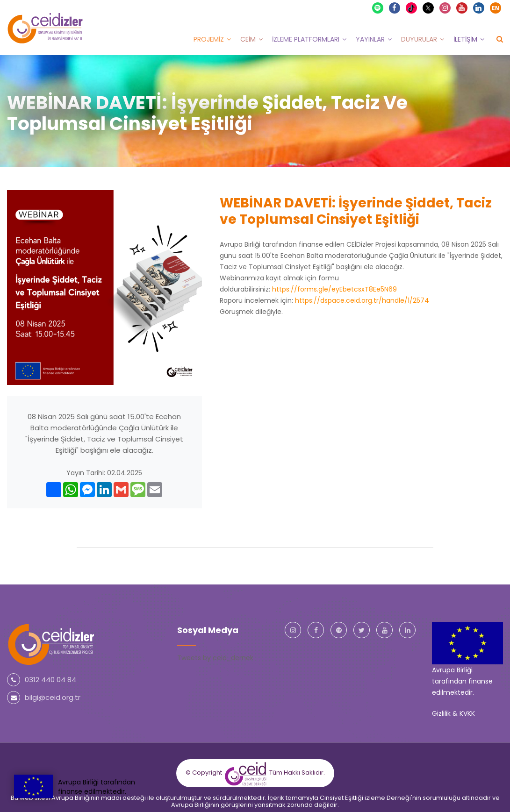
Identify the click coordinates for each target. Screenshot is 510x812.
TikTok (413, 7)
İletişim (465, 39)
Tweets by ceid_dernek (215, 657)
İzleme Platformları (306, 39)
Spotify (378, 8)
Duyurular (419, 39)
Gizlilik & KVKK (453, 713)
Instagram (445, 8)
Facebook (395, 8)
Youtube (462, 8)
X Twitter (429, 7)
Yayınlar (370, 39)
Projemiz (209, 39)
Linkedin (479, 8)
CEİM (248, 39)
